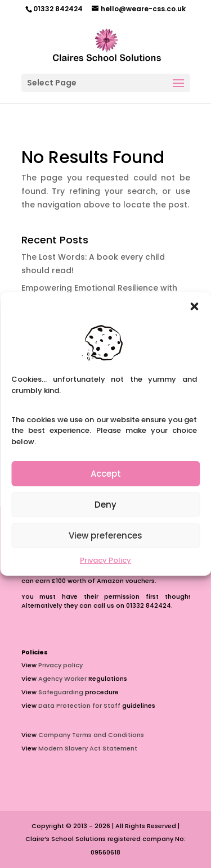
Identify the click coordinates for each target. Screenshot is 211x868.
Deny (105, 505)
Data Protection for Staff (79, 706)
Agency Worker (62, 679)
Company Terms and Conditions (91, 735)
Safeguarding (61, 692)
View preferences (105, 535)
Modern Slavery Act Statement (88, 748)
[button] (194, 306)
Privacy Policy (105, 560)
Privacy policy (60, 665)
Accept (106, 474)
